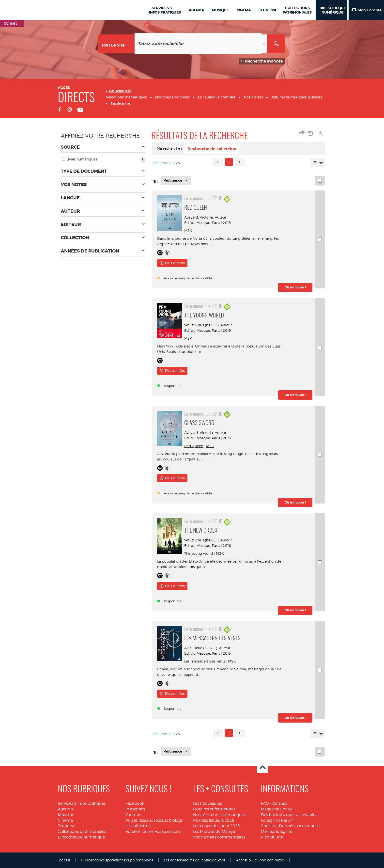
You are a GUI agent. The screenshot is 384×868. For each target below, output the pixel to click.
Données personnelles (300, 826)
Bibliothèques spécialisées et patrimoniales (117, 860)
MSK (193, 230)
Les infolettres (138, 826)
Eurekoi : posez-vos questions (153, 831)
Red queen (199, 446)
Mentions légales (277, 831)
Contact (280, 803)
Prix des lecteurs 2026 (214, 820)
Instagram (135, 809)
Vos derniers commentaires (219, 837)
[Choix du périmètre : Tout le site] (116, 44)
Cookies (268, 826)
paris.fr (65, 860)
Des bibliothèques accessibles (289, 815)
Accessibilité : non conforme (260, 860)
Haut (263, 768)
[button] (366, 10)
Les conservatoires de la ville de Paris (195, 860)
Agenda (65, 809)
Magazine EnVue (277, 809)
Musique (66, 815)
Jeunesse (66, 826)
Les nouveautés (207, 803)
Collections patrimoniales (82, 831)
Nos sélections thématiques (219, 815)
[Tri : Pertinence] (176, 180)
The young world (204, 553)
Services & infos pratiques (82, 803)
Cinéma (65, 820)
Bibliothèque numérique (81, 837)
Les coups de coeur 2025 (216, 826)
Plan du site (272, 837)
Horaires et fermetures (214, 809)
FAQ (265, 803)
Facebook (135, 803)
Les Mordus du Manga (214, 831)
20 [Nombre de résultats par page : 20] (316, 162)
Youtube (133, 815)
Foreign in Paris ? (277, 820)
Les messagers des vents (210, 661)
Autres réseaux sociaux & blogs (154, 820)
